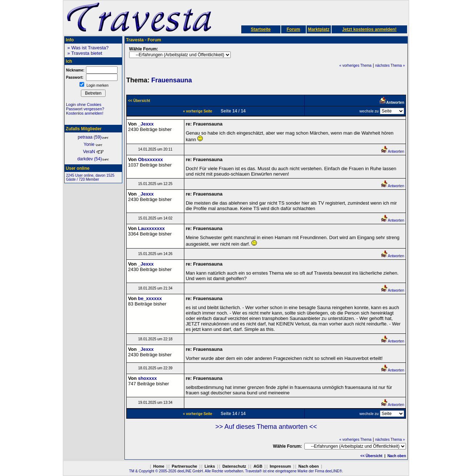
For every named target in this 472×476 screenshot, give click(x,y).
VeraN (93, 152)
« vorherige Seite (198, 111)
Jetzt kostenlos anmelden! (369, 29)
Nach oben (397, 456)
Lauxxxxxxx (151, 228)
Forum (293, 29)
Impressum (280, 466)
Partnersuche (184, 466)
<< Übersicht (371, 456)
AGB (258, 466)
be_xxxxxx (150, 298)
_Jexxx (146, 124)
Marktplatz (319, 29)
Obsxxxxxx (150, 159)
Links (210, 466)
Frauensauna (172, 80)
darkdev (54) (93, 159)
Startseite (261, 29)
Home (159, 466)
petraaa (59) (93, 137)
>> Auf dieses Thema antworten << (266, 427)
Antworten (392, 151)
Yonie (93, 144)
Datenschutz (234, 466)
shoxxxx (147, 378)
